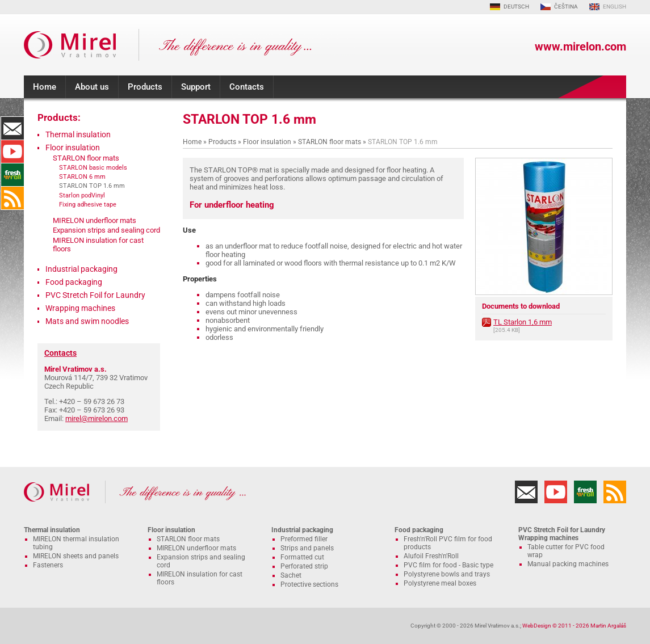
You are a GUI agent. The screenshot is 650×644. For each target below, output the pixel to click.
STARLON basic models (93, 167)
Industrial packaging (81, 269)
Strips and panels (307, 548)
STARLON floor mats (330, 142)
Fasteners (48, 565)
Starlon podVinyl (82, 195)
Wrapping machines (80, 308)
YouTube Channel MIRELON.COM (12, 151)
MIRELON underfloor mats (95, 220)
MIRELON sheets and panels (76, 556)
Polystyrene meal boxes (440, 583)
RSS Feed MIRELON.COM (12, 198)
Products (145, 87)
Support (196, 87)
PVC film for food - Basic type (448, 565)
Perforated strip (304, 566)
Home (45, 87)
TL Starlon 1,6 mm (523, 322)
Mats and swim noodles (87, 321)
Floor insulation (267, 142)
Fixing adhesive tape (88, 204)
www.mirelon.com (580, 47)
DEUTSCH (516, 7)
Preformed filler (304, 539)
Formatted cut (302, 557)
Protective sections (309, 584)
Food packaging (74, 282)
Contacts (247, 87)
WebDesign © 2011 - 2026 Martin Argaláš (574, 626)
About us (92, 87)
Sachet (291, 575)
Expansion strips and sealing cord (106, 230)
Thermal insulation (78, 134)
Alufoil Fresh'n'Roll (431, 556)
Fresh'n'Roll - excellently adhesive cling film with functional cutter (12, 175)
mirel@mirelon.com (97, 418)
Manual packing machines (568, 564)
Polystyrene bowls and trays (447, 574)
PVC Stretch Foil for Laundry (95, 295)
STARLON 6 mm (82, 176)
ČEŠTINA (566, 7)
